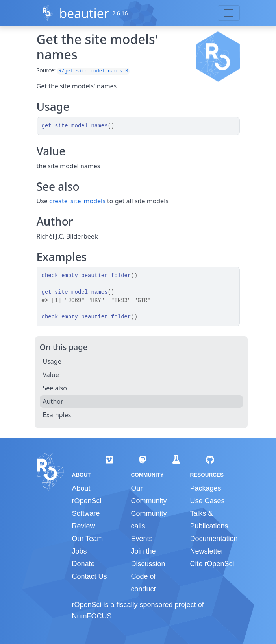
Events (142, 539)
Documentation (214, 539)
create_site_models (77, 201)
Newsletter (207, 551)
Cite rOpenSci (212, 564)
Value (51, 375)
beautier (84, 13)
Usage (52, 361)
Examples (57, 415)
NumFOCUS (92, 616)
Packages (205, 488)
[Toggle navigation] (229, 13)
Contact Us (90, 576)
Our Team (88, 539)
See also (55, 388)
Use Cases (207, 501)
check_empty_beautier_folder (86, 276)
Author (53, 401)
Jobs (80, 551)
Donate (83, 564)
